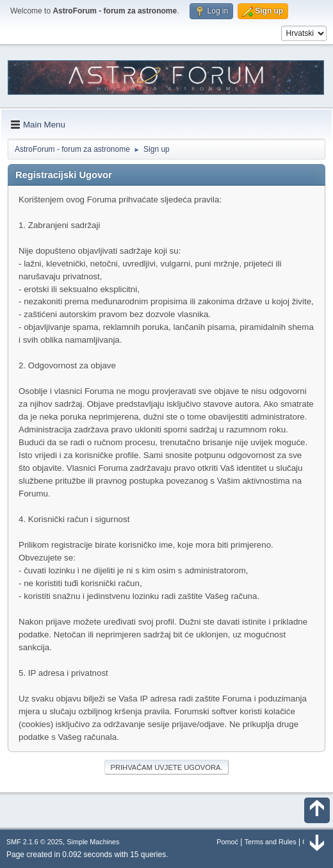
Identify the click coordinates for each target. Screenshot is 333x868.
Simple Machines (93, 842)
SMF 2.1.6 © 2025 (35, 842)
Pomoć (227, 842)
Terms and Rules (271, 842)
